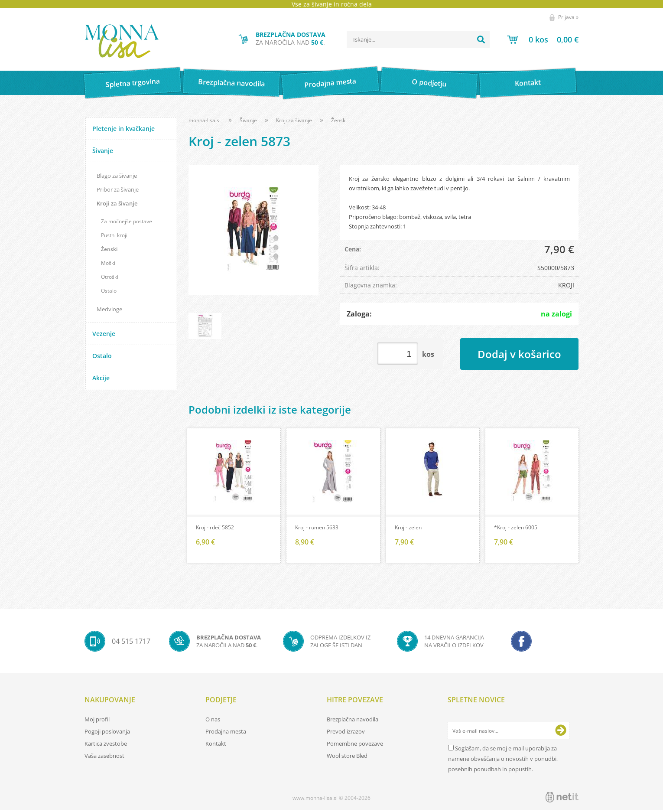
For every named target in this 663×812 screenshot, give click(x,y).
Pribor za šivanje (118, 189)
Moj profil (97, 721)
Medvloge (109, 309)
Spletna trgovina (133, 83)
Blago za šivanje (117, 176)
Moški (108, 263)
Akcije (101, 378)
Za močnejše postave (127, 221)
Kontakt (528, 83)
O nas (213, 721)
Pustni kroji (114, 235)
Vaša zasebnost (104, 757)
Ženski (109, 249)
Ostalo (109, 291)
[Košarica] (543, 39)
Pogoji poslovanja (107, 733)
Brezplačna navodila (232, 83)
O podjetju (429, 83)
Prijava (568, 17)
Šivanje (103, 151)
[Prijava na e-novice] (561, 732)
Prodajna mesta (330, 83)
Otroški (110, 277)
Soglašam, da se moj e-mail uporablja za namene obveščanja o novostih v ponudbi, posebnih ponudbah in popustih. (503, 760)
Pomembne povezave (355, 745)
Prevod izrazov (346, 733)
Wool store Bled (347, 757)
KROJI (566, 285)
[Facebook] (521, 643)
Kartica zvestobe (106, 745)
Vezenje (104, 334)
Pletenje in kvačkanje (123, 129)
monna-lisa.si (205, 120)
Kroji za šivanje (117, 203)
